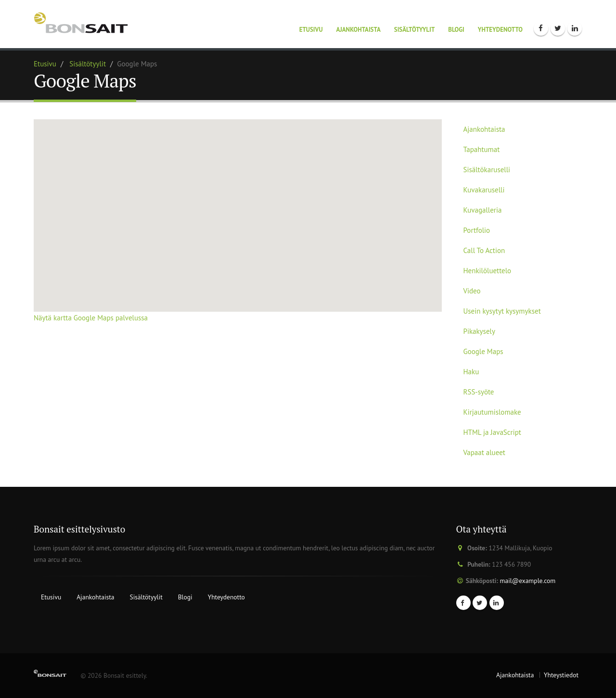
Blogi (456, 30)
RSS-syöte (479, 392)
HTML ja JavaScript (492, 432)
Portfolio (477, 230)
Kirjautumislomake (492, 412)
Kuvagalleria (483, 210)
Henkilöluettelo (488, 271)
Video (472, 291)
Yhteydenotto (500, 30)
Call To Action (484, 250)
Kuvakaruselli (484, 190)
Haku (471, 372)
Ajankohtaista (359, 30)
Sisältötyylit (415, 30)
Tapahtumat (482, 149)
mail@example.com (528, 581)
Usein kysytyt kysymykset (502, 311)
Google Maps (483, 351)
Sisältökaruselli (487, 170)
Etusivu (311, 30)
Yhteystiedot (561, 675)
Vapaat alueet (484, 452)
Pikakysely (479, 331)
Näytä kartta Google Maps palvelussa (91, 318)
